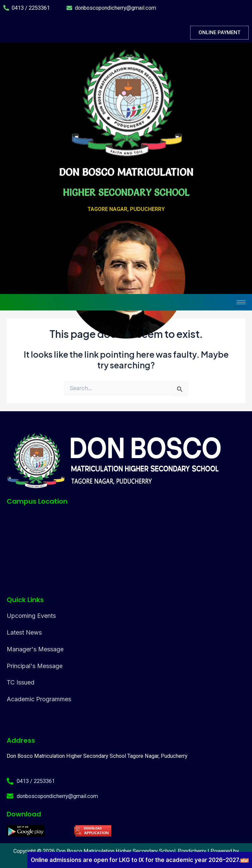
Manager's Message (35, 649)
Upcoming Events (31, 616)
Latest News (24, 632)
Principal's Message (35, 666)
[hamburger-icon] (241, 302)
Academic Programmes (39, 699)
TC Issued (21, 682)
